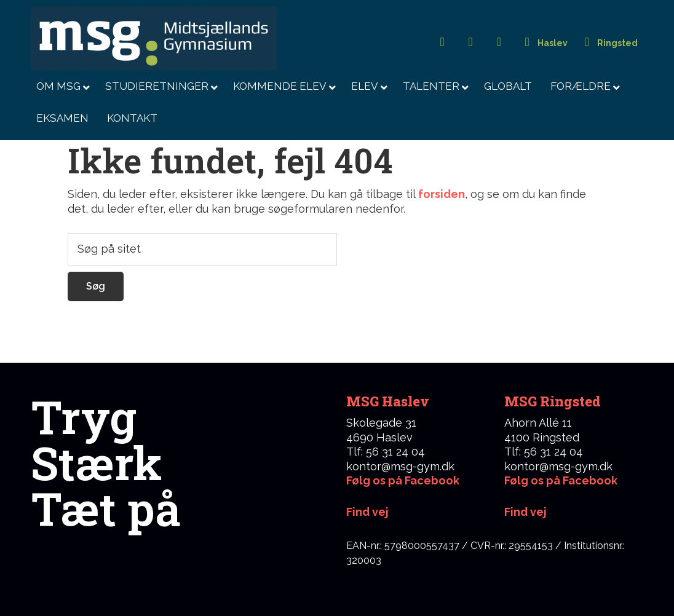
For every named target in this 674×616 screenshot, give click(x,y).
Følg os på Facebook (403, 480)
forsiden (442, 194)
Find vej (525, 512)
